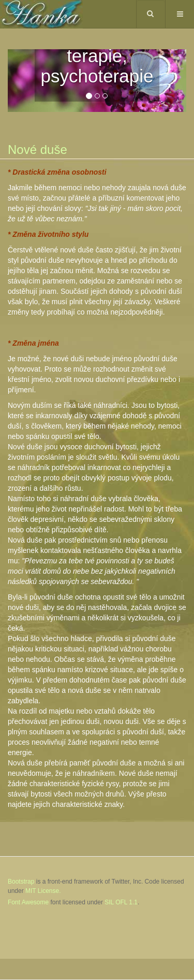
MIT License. (43, 891)
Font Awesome (28, 902)
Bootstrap (21, 882)
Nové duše (38, 150)
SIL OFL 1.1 (121, 902)
